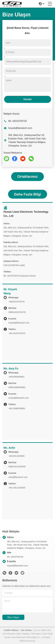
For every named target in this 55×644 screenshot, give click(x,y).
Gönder (28, 99)
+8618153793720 (16, 302)
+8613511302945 (16, 456)
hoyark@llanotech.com (20, 128)
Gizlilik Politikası (11, 630)
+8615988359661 (16, 377)
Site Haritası (26, 630)
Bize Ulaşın (13, 617)
